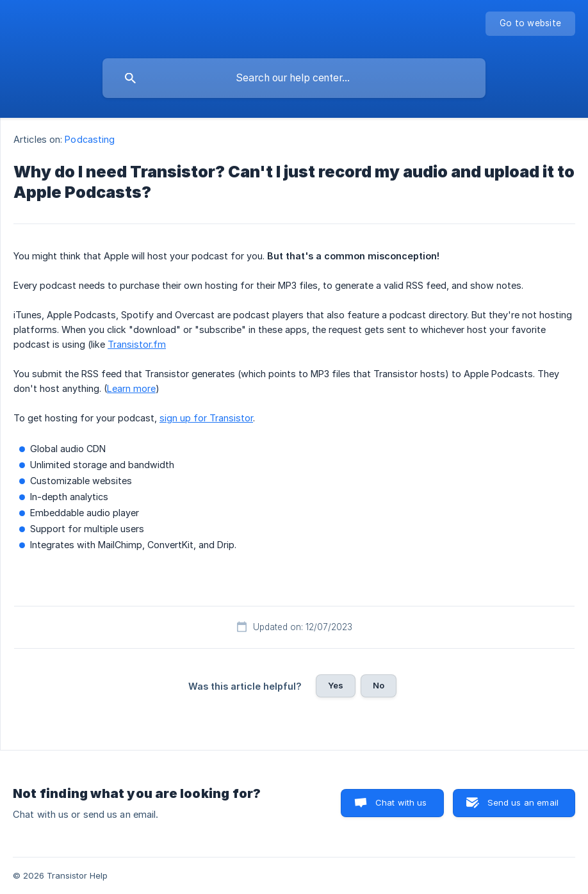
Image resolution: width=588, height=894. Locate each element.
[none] (530, 24)
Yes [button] (336, 685)
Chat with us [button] (401, 802)
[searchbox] (294, 78)
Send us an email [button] (523, 802)
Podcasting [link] (90, 139)
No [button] (379, 685)
